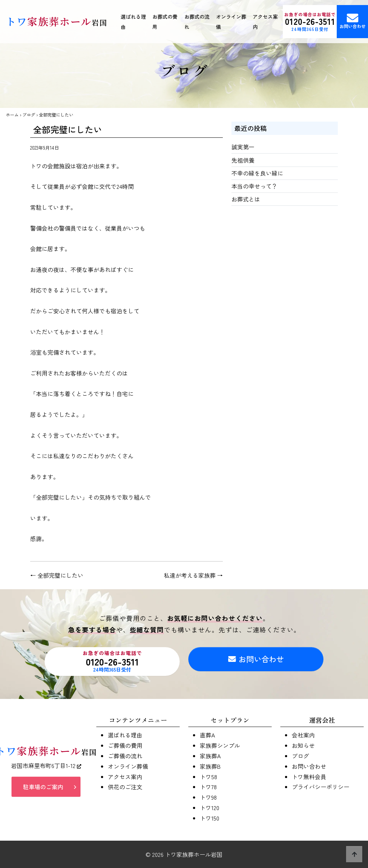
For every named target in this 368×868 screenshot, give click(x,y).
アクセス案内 (265, 22)
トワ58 (208, 777)
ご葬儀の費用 (125, 745)
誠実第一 (243, 147)
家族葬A (210, 756)
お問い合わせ (256, 661)
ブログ (29, 115)
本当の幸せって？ (254, 186)
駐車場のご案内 (43, 789)
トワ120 (210, 808)
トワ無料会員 (309, 777)
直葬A (207, 735)
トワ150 (210, 818)
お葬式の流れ (197, 22)
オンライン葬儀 (231, 22)
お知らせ (303, 745)
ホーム (12, 115)
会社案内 (303, 735)
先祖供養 (243, 160)
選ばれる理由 (133, 22)
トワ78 (208, 787)
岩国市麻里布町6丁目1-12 (46, 767)
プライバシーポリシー (321, 787)
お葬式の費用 (165, 22)
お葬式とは (246, 199)
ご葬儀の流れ (125, 756)
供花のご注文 (125, 787)
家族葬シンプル (220, 745)
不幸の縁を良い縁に (257, 173)
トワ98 (208, 797)
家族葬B (210, 766)
